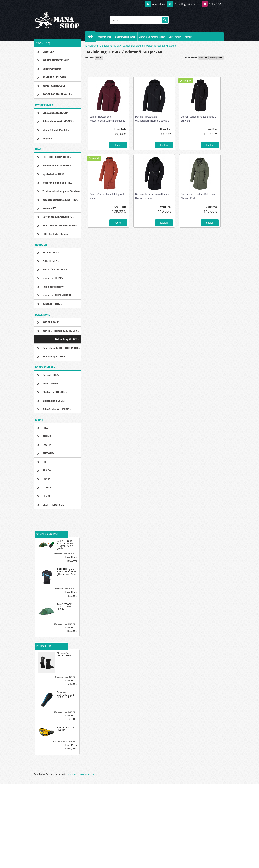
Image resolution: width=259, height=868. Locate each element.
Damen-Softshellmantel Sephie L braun (107, 196)
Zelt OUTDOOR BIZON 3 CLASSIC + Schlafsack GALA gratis (66, 545)
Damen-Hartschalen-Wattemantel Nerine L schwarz (154, 196)
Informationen (105, 37)
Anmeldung (159, 4)
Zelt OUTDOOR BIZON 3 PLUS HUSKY (64, 607)
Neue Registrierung (185, 4)
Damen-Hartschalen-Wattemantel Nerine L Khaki (199, 196)
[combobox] (203, 58)
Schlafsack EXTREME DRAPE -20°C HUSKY (66, 695)
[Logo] (57, 20)
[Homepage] (92, 37)
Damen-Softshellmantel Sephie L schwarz (198, 119)
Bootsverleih (175, 37)
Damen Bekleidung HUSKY (137, 46)
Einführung (92, 46)
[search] (165, 20)
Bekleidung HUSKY (110, 46)
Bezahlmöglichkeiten (125, 37)
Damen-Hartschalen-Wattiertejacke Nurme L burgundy (107, 119)
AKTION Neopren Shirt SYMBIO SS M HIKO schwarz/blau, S (67, 573)
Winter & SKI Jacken (165, 46)
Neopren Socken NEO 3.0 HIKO (65, 654)
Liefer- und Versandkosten (152, 37)
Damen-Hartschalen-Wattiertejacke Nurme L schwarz (152, 119)
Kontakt (188, 37)
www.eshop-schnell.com (81, 774)
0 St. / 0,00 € (216, 4)
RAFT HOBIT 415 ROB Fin (65, 729)
